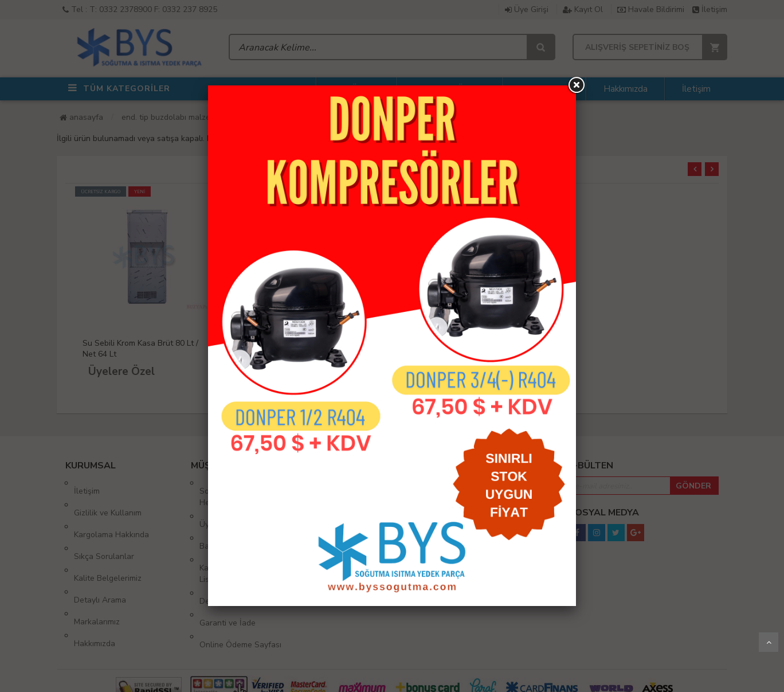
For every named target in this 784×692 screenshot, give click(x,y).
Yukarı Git (769, 642)
